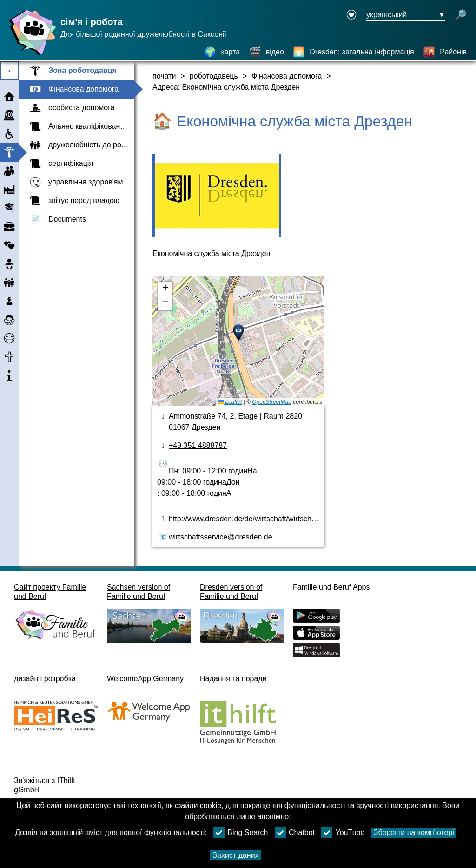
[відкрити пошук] (461, 15)
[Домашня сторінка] (30, 55)
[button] (238, 333)
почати (164, 76)
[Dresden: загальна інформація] (353, 52)
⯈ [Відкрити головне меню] (10, 71)
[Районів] (445, 52)
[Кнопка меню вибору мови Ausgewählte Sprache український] (406, 15)
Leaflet (230, 402)
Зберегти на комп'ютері (414, 832)
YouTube (343, 833)
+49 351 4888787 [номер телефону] (198, 445)
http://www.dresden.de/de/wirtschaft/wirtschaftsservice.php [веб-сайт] (265, 519)
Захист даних (235, 855)
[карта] (222, 52)
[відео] (267, 52)
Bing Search (241, 833)
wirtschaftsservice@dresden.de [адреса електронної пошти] (221, 537)
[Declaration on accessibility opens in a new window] (351, 15)
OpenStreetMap (272, 402)
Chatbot (295, 833)
